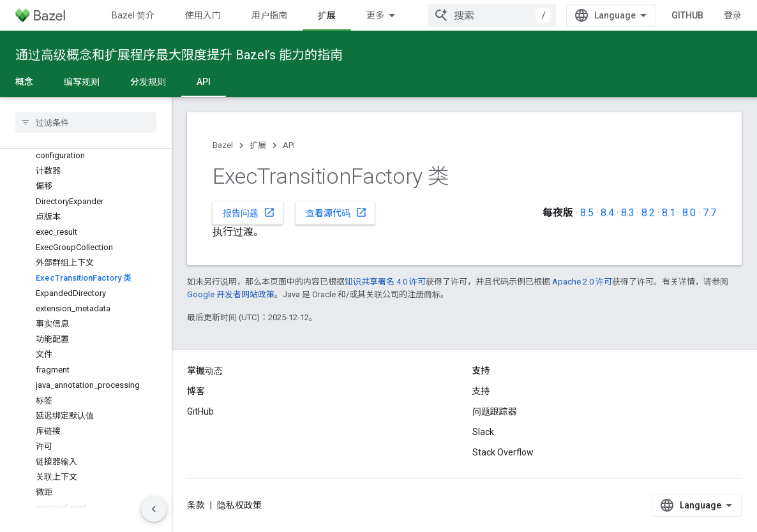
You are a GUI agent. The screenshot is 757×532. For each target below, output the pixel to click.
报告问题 (249, 212)
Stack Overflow (503, 452)
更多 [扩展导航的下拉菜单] (375, 15)
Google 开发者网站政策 (231, 294)
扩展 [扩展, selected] (327, 15)
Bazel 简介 (133, 15)
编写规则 (82, 82)
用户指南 (269, 15)
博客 (196, 391)
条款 (196, 505)
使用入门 (203, 15)
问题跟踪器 (495, 411)
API (289, 145)
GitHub (687, 15)
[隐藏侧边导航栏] (154, 509)
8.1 (669, 213)
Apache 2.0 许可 (582, 282)
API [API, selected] (204, 82)
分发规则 (148, 82)
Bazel (223, 145)
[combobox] (492, 15)
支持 (481, 391)
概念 (24, 82)
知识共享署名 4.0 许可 (385, 282)
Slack (483, 432)
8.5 (587, 213)
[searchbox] (86, 122)
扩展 (258, 145)
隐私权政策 (239, 505)
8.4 (607, 213)
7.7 (709, 213)
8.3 (628, 213)
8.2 (648, 213)
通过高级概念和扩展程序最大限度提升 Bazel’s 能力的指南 (179, 55)
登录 (733, 15)
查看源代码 (336, 212)
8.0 (689, 213)
